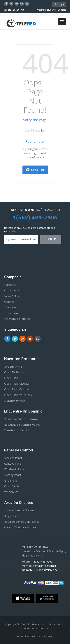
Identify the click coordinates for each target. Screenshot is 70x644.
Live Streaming (13, 367)
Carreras (9, 302)
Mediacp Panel (13, 458)
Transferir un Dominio (17, 430)
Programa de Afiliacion (18, 319)
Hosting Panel (13, 475)
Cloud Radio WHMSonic (18, 395)
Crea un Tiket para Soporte (20, 527)
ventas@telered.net (45, 566)
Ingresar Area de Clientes (19, 510)
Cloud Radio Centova (17, 389)
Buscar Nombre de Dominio (21, 419)
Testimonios (12, 313)
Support (62, 10)
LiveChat (52, 10)
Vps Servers (11, 492)
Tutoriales (10, 307)
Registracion (12, 516)
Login (59, 4)
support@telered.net (46, 570)
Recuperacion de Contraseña (21, 522)
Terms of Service (26, 636)
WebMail (41, 10)
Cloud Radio (11, 378)
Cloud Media (12, 486)
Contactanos (12, 290)
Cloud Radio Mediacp (17, 384)
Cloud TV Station (14, 372)
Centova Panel (13, 464)
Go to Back (35, 170)
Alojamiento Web (15, 401)
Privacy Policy (47, 636)
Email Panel (11, 481)
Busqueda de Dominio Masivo (22, 425)
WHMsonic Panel (14, 469)
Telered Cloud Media (43, 624)
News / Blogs (12, 296)
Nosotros (10, 285)
